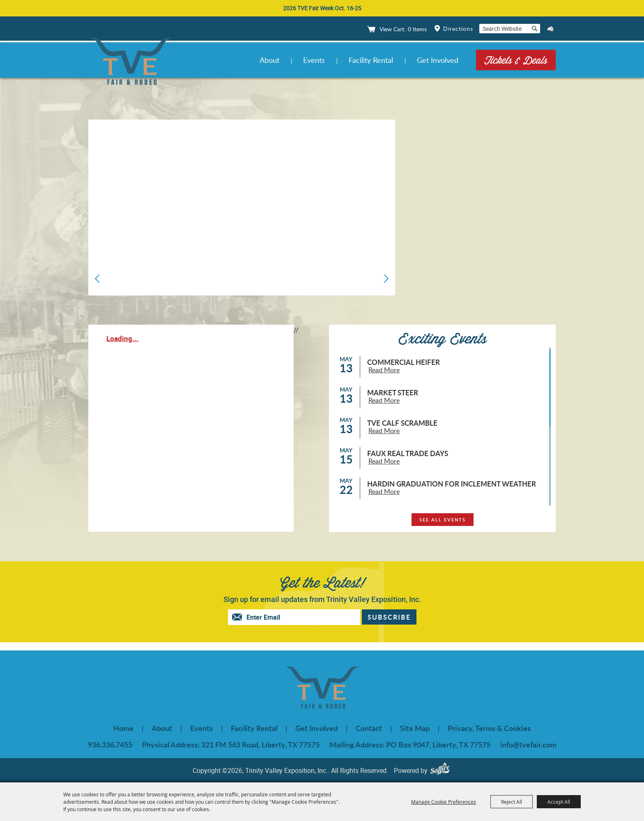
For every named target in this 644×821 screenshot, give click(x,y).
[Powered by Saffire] (442, 770)
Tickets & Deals (516, 60)
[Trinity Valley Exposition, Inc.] (131, 63)
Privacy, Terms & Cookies (489, 728)
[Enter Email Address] (302, 617)
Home (123, 728)
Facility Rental (371, 60)
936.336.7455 (110, 745)
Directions (458, 29)
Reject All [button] (512, 802)
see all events (443, 520)
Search (534, 29)
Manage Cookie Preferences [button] (444, 802)
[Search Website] (504, 29)
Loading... (122, 338)
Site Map (415, 728)
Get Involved (438, 60)
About (269, 60)
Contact (369, 728)
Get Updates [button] (389, 617)
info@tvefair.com (528, 745)
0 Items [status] (417, 29)
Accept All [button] (559, 802)
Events (314, 60)
